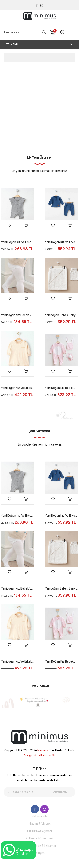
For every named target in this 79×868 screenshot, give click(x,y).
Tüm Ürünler (39, 686)
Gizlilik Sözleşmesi (39, 831)
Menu (12, 44)
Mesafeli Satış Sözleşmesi (40, 846)
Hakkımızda (40, 816)
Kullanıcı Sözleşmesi (39, 839)
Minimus (43, 750)
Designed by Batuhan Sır (40, 755)
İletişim (40, 853)
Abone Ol (60, 792)
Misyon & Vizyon (40, 824)
